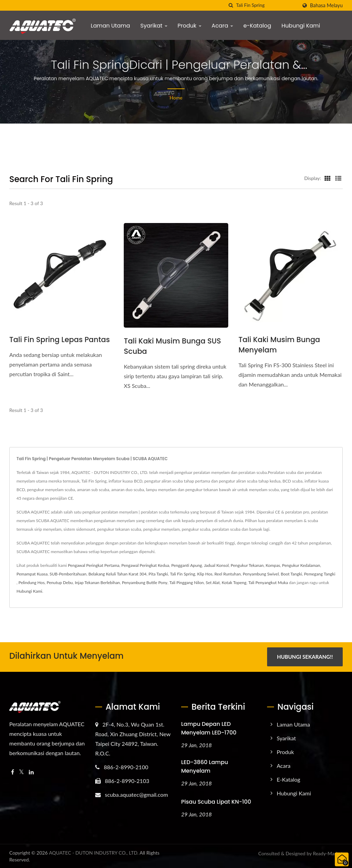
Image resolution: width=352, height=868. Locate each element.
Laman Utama (110, 26)
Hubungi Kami (301, 26)
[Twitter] (21, 772)
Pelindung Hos (32, 583)
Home (176, 98)
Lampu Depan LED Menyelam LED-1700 (209, 728)
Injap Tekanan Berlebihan (97, 583)
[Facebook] (13, 772)
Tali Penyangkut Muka (268, 583)
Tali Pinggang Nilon (187, 583)
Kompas (273, 565)
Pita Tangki (158, 574)
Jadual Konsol (216, 565)
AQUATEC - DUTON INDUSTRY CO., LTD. (94, 852)
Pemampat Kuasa (32, 574)
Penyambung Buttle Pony (145, 583)
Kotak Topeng (234, 583)
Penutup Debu (60, 583)
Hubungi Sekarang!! (305, 657)
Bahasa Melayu (326, 6)
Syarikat (154, 26)
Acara (222, 26)
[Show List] (338, 178)
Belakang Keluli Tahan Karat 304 (117, 574)
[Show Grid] (328, 178)
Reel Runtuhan (228, 574)
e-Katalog (257, 26)
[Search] (267, 5)
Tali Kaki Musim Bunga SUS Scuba (172, 346)
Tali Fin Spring (183, 574)
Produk (190, 26)
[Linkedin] (31, 772)
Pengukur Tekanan (247, 565)
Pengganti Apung (186, 565)
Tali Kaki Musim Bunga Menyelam (279, 345)
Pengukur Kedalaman (301, 565)
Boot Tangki (291, 574)
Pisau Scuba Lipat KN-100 (216, 801)
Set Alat (213, 583)
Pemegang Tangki (320, 574)
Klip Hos (205, 574)
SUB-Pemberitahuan (68, 574)
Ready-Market (328, 853)
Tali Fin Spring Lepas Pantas (60, 340)
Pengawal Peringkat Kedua (145, 565)
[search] (231, 5)
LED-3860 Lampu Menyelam (205, 766)
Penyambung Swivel (261, 574)
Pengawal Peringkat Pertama (93, 565)
